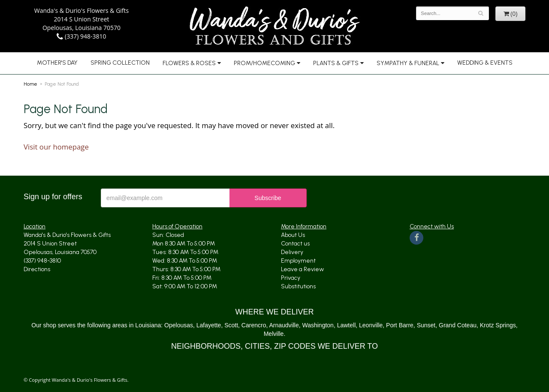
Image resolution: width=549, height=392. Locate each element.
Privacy (291, 278)
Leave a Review (302, 269)
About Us (293, 235)
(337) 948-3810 (81, 36)
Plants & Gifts (336, 63)
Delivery (292, 252)
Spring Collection (120, 63)
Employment (298, 261)
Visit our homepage (56, 147)
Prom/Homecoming (264, 63)
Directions (37, 269)
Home (30, 84)
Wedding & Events (485, 63)
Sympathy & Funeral (408, 63)
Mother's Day (57, 63)
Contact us (295, 244)
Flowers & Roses (189, 63)
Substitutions (298, 286)
